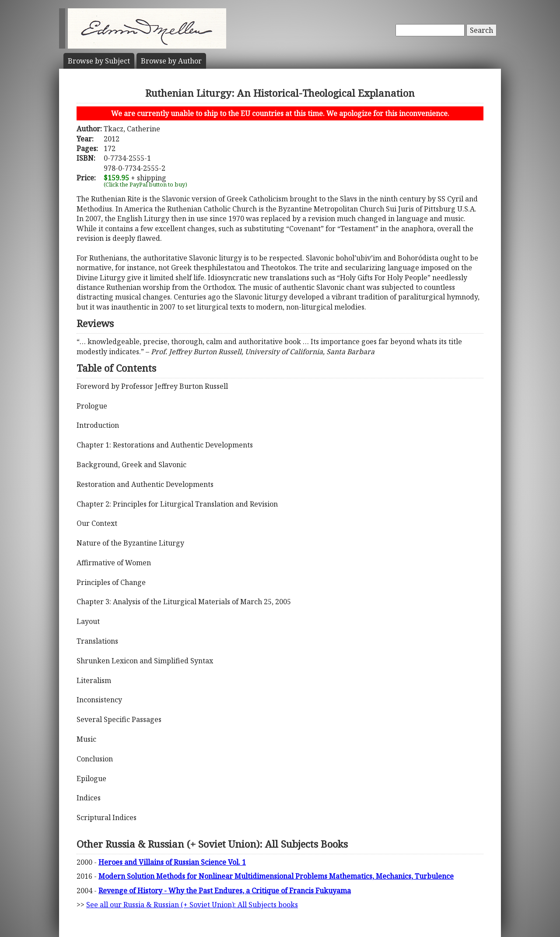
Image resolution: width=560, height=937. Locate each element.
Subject (99, 61)
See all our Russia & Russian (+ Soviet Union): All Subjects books (192, 905)
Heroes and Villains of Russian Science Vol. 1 (172, 862)
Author (171, 61)
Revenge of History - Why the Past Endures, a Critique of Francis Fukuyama (225, 891)
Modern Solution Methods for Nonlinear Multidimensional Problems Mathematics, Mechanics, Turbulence (276, 876)
